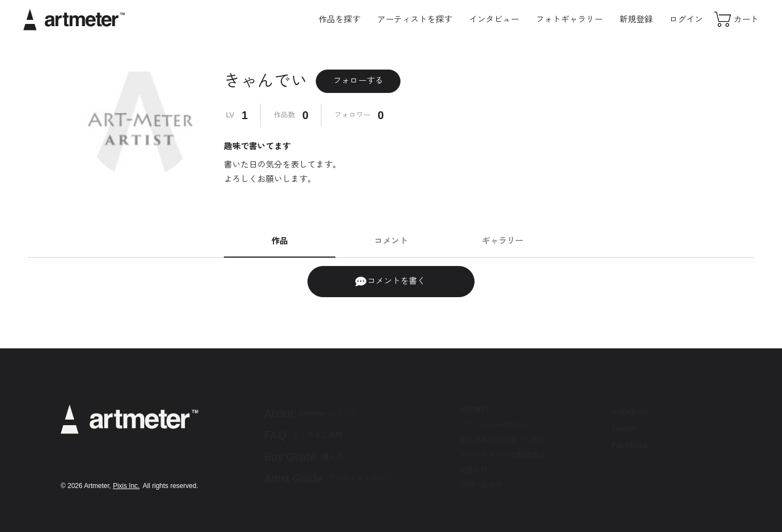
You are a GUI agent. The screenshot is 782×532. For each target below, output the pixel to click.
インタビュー (494, 19)
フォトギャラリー (569, 19)
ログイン (686, 19)
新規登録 (636, 19)
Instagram (630, 411)
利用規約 (473, 410)
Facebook (630, 445)
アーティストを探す (415, 19)
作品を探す (339, 19)
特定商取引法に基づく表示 (502, 440)
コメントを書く (390, 282)
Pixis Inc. (126, 486)
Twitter (624, 428)
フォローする (358, 80)
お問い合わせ (481, 485)
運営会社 (473, 470)
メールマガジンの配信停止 (502, 455)
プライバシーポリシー (495, 425)
